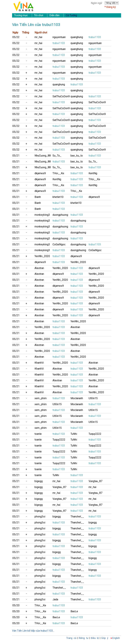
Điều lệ (95, 638)
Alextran (39, 268)
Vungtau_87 (95, 481)
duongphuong (60, 215)
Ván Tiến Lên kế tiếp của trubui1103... (33, 631)
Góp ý (105, 638)
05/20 (16, 605)
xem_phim (41, 398)
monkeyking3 (42, 215)
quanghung (77, 37)
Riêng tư (84, 638)
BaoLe (74, 611)
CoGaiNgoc (59, 244)
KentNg (93, 173)
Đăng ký (111, 7)
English (116, 638)
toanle (38, 434)
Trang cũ (71, 638)
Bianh (38, 197)
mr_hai (38, 37)
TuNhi (74, 434)
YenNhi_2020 (42, 256)
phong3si (40, 517)
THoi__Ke (58, 173)
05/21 (16, 156)
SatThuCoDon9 (61, 96)
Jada (55, 599)
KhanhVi (39, 363)
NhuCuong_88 (43, 156)
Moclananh (77, 398)
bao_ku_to (77, 156)
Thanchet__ (77, 517)
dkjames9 (40, 173)
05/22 (16, 37)
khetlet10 (58, 197)
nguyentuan (59, 37)
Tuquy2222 (95, 434)
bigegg (39, 481)
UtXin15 (93, 398)
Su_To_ (57, 156)
